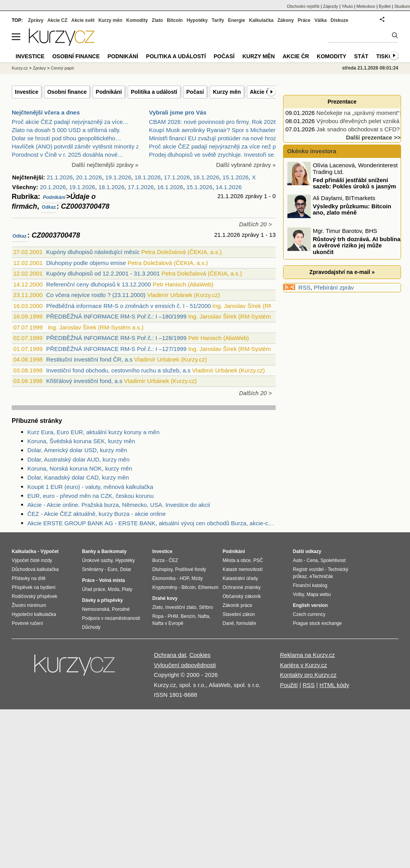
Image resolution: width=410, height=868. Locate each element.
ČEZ (173, 560)
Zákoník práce (237, 605)
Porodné (121, 609)
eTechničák (321, 576)
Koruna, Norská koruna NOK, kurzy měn (80, 468)
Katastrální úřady (240, 578)
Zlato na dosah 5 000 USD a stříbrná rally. (66, 130)
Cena (312, 560)
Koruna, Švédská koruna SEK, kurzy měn (81, 441)
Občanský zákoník (242, 596)
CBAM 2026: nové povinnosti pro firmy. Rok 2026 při (217, 122)
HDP (184, 578)
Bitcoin (175, 20)
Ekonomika (164, 578)
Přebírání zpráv (334, 287)
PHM (173, 616)
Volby (298, 594)
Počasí (195, 92)
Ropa (158, 616)
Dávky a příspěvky (102, 600)
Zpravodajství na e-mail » (342, 272)
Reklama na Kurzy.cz (307, 655)
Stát (361, 56)
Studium (402, 6)
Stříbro (206, 607)
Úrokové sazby (97, 560)
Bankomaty (114, 551)
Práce (304, 20)
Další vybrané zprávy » (246, 165)
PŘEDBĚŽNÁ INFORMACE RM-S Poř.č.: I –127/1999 (116, 349)
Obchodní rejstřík (303, 6)
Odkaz (49, 207)
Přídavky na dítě (29, 578)
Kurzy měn (227, 92)
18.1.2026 (148, 177)
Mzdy (197, 578)
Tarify (218, 20)
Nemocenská (96, 609)
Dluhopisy (162, 569)
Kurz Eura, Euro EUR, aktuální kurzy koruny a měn (93, 432)
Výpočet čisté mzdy (32, 560)
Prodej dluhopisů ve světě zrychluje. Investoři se (212, 155)
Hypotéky (197, 20)
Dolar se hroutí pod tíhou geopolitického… (66, 138)
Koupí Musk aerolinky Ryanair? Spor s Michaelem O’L (219, 130)
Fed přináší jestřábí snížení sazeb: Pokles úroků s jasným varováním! (342, 186)
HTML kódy (334, 685)
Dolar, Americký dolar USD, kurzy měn (77, 450)
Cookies (200, 655)
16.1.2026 (206, 177)
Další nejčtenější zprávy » (105, 165)
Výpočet (49, 551)
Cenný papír (62, 68)
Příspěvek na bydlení (34, 587)
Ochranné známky (242, 587)
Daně (228, 623)
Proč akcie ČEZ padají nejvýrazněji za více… (70, 122)
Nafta (204, 616)
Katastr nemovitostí (243, 569)
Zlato (158, 20)
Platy (127, 589)
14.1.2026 (229, 187)
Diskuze (340, 20)
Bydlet (385, 6)
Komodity (137, 20)
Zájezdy (331, 6)
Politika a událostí (154, 92)
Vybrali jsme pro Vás (178, 112)
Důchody (91, 627)
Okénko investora (311, 151)
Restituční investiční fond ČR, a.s (89, 359)
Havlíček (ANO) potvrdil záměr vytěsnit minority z (75, 146)
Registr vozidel (308, 569)
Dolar (126, 569)
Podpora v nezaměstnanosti (111, 618)
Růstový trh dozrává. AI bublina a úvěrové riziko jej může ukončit (357, 245)
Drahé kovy (165, 598)
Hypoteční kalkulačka (34, 614)
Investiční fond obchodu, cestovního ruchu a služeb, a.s (118, 370)
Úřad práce (94, 589)
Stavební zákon (239, 614)
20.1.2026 (89, 177)
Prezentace (342, 102)
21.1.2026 (60, 177)
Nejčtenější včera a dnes (46, 112)
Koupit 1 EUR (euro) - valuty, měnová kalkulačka (90, 487)
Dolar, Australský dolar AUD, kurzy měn (78, 459)
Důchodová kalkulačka (35, 569)
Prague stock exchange (317, 623)
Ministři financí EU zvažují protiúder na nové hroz (213, 138)
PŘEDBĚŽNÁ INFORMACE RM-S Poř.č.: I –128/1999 (116, 338)
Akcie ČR (262, 92)
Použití (289, 685)
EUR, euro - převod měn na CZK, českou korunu (90, 496)
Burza (158, 560)
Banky (89, 551)
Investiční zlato (181, 607)
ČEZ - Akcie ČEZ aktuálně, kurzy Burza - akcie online (96, 514)
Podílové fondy (190, 569)
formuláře (246, 623)
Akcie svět (83, 20)
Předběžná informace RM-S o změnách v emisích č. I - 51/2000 (128, 306)
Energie (237, 20)
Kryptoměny (165, 587)
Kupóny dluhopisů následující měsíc (93, 252)
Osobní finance (67, 92)
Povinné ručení (27, 623)
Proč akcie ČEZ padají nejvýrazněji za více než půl (215, 146)
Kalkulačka (261, 20)
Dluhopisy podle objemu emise (86, 263)
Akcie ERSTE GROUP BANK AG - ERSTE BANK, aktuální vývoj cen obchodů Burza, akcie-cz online (152, 523)
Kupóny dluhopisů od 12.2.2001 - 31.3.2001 (103, 273)
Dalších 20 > (255, 224)
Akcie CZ (57, 20)
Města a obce (237, 560)
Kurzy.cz (20, 68)
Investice (27, 92)
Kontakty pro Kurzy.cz (308, 675)
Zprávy (36, 20)
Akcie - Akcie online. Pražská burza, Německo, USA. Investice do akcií (119, 505)
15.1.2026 (236, 177)
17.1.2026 (177, 177)
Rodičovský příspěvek (35, 596)
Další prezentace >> (373, 137)
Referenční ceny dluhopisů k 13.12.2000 (99, 284)
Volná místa (112, 580)
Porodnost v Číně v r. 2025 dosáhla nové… (68, 155)
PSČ (258, 560)
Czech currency (309, 614)
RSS (304, 287)
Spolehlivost (333, 560)
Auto (298, 560)
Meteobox (366, 6)
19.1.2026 (119, 177)
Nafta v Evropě (168, 623)
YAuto (347, 6)
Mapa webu (319, 594)
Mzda (113, 589)
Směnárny (93, 569)
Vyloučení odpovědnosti (185, 665)
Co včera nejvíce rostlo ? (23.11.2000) (96, 295)
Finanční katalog (310, 585)
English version (310, 605)
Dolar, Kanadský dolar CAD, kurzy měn (78, 477)
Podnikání (109, 92)
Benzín (188, 616)
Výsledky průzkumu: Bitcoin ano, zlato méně (352, 209)
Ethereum (208, 587)
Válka (320, 20)
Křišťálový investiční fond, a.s (84, 381)
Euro (112, 569)
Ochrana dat (170, 655)
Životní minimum (29, 605)
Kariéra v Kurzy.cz (304, 665)
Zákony (285, 20)
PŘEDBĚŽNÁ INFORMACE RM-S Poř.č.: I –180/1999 (116, 316)
